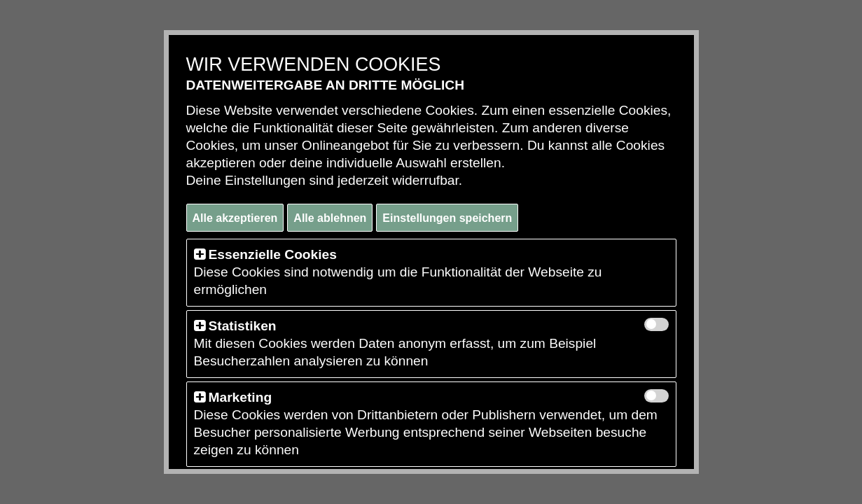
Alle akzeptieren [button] (235, 218)
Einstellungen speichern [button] (447, 218)
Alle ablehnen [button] (330, 218)
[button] (200, 254)
